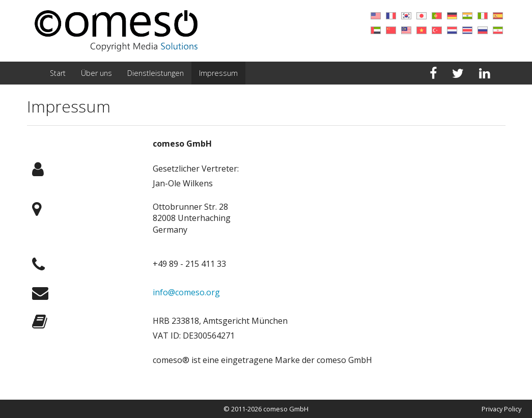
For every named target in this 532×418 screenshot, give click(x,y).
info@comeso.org (186, 292)
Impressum (218, 73)
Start (58, 73)
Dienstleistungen (156, 73)
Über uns (96, 73)
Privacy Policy (501, 409)
